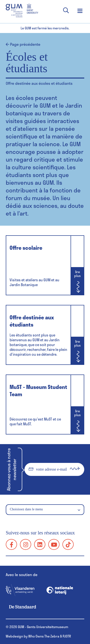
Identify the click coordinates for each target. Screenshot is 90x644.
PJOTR (67, 636)
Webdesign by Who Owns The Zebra (33, 636)
